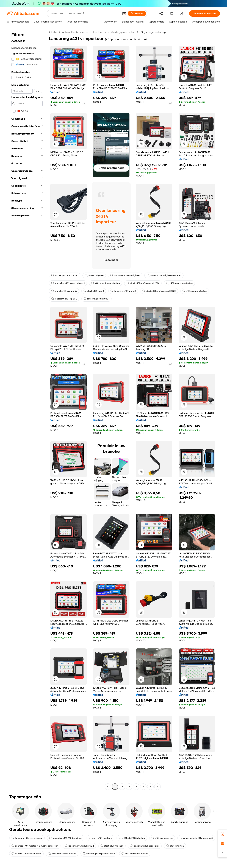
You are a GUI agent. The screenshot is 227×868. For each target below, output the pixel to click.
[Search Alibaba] (85, 13)
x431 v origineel (94, 275)
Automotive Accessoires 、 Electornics (84, 32)
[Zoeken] (137, 13)
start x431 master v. (100, 838)
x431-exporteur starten (65, 275)
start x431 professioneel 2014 (143, 283)
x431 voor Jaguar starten (106, 283)
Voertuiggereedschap (123, 32)
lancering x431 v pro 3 (123, 291)
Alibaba (53, 32)
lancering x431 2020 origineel (66, 838)
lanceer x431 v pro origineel (27, 838)
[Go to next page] (157, 787)
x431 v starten (175, 846)
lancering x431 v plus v (64, 299)
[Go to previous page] (108, 787)
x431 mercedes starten (135, 854)
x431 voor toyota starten (62, 854)
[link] (222, 834)
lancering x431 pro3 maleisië (99, 854)
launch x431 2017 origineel (125, 275)
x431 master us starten (179, 283)
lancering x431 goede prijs (145, 846)
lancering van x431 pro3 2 (79, 846)
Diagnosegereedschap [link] (153, 32)
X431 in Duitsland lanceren (26, 854)
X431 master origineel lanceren (164, 275)
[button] (124, 13)
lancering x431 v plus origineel (68, 283)
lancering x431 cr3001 (96, 299)
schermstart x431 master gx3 (196, 838)
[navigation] (27, 410)
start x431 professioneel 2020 (159, 291)
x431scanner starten (195, 291)
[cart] (172, 14)
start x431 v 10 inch (112, 846)
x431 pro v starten (162, 838)
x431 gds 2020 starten (132, 838)
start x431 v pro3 (94, 291)
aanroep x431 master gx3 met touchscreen (35, 846)
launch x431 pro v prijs (64, 291)
